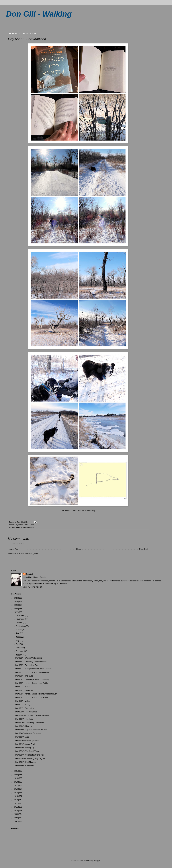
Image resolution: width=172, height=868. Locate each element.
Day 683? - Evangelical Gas (27, 665)
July (18, 633)
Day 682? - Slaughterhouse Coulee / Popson (34, 669)
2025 (16, 602)
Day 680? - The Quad (24, 676)
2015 (16, 793)
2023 (16, 609)
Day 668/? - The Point (24, 719)
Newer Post (14, 549)
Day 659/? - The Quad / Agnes (28, 751)
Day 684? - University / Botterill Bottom (31, 662)
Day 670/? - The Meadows (26, 712)
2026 (16, 598)
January (19, 655)
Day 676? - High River (24, 690)
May (18, 640)
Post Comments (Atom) (29, 554)
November (20, 619)
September (21, 626)
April (18, 644)
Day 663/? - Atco (22, 737)
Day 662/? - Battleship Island (27, 741)
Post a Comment (19, 544)
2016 (16, 789)
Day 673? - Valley (23, 701)
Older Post (144, 549)
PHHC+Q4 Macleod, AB (25, 527)
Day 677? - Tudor (22, 687)
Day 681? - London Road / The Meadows (32, 672)
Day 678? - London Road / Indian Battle (32, 683)
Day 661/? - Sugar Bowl (25, 744)
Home (79, 549)
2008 (16, 818)
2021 (16, 771)
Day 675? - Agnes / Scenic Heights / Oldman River (36, 694)
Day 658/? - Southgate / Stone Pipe (30, 755)
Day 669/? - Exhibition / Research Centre (32, 715)
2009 (16, 814)
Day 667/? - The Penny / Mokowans (30, 723)
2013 (16, 800)
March (19, 648)
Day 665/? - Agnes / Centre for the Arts (31, 730)
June (18, 637)
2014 (16, 796)
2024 (16, 605)
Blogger (97, 861)
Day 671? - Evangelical (25, 708)
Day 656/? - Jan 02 (22, 525)
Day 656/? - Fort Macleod (26, 762)
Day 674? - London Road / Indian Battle (32, 698)
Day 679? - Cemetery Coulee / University (32, 680)
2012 (16, 803)
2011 (16, 807)
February (20, 651)
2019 (16, 778)
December (20, 615)
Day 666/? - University (24, 726)
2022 (16, 612)
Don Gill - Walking (39, 14)
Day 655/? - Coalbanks (25, 766)
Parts (32, 525)
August (19, 630)
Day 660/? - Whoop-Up (25, 748)
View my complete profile (33, 587)
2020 (16, 775)
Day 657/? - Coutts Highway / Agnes (30, 758)
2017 (16, 785)
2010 (16, 811)
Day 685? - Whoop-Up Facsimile (29, 658)
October (19, 623)
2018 (16, 782)
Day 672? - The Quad (24, 705)
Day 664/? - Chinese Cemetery (28, 733)
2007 (16, 821)
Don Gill (30, 574)
